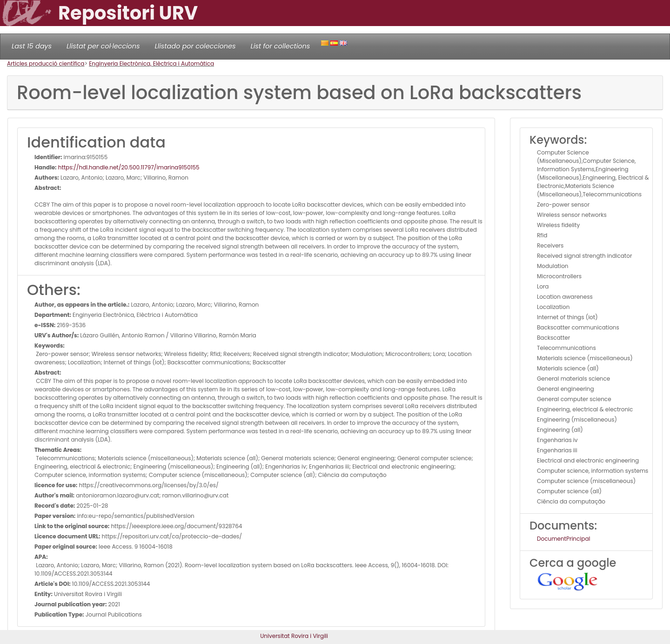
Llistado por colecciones (195, 46)
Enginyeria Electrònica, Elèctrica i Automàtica (151, 64)
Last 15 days (32, 46)
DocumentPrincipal (563, 539)
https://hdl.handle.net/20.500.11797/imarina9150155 (128, 167)
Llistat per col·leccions (103, 46)
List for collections (280, 46)
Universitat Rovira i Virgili (294, 636)
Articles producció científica (46, 64)
